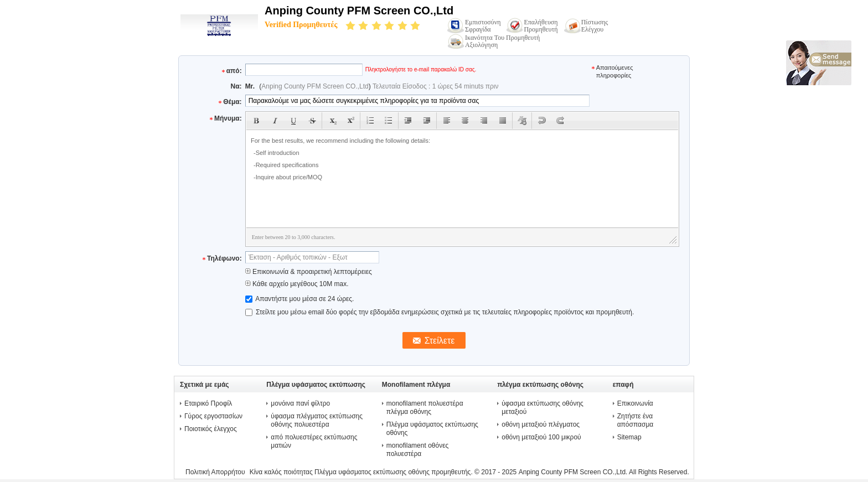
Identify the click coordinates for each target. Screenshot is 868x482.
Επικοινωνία (635, 403)
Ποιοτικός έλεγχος (211, 429)
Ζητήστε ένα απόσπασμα (635, 420)
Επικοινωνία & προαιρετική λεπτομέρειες (309, 272)
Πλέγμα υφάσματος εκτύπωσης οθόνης (432, 429)
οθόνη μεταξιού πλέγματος (541, 424)
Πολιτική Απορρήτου (215, 472)
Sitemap (629, 437)
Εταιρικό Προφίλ (208, 403)
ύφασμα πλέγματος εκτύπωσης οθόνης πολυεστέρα (317, 420)
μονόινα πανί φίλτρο (300, 403)
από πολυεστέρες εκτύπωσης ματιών (314, 441)
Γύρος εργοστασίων (213, 416)
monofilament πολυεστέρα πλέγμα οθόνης (425, 408)
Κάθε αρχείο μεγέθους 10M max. (297, 284)
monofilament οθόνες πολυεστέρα (418, 450)
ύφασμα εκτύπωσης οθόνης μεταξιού (542, 408)
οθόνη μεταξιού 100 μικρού (541, 437)
